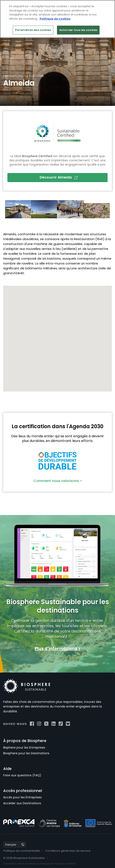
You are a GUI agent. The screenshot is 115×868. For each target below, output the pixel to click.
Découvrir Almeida (59, 177)
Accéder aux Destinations (22, 803)
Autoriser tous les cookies (78, 30)
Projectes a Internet (65, 864)
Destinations (13, 76)
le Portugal (35, 76)
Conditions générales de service (68, 851)
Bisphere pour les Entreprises (24, 748)
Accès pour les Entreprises (22, 797)
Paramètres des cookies (33, 30)
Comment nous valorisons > (58, 481)
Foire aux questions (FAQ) (22, 775)
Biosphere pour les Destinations (26, 753)
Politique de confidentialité (21, 851)
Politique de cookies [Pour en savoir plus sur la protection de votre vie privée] (55, 19)
